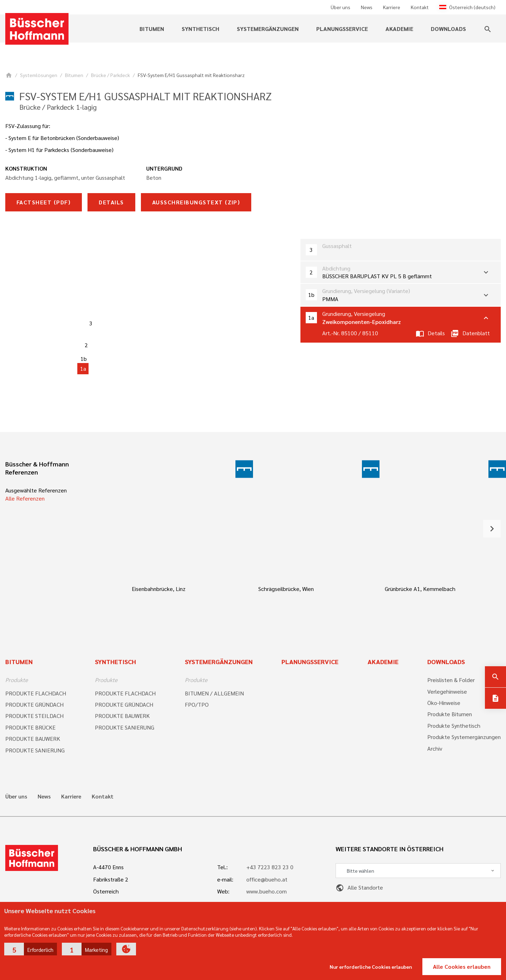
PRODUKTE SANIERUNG (35, 750)
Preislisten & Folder (451, 680)
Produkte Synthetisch (454, 726)
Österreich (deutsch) (467, 7)
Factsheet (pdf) (44, 202)
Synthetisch (200, 29)
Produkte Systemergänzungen (464, 737)
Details (111, 202)
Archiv (435, 748)
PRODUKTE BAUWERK (33, 739)
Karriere (392, 7)
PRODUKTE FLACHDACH (36, 693)
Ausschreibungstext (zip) (196, 202)
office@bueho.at (267, 879)
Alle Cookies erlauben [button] (462, 966)
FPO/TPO (197, 704)
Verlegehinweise (447, 691)
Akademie (399, 29)
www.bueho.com (267, 891)
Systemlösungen (39, 75)
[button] (31, 949)
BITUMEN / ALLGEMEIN (214, 693)
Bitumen (152, 29)
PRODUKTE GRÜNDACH (34, 704)
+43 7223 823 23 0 (270, 867)
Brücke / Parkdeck (111, 75)
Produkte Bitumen (450, 714)
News (367, 7)
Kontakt (420, 7)
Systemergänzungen (268, 29)
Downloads (448, 29)
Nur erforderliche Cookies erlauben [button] (371, 967)
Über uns (340, 7)
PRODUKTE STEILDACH (34, 716)
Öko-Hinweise (444, 703)
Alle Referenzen (25, 498)
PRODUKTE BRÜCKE (30, 727)
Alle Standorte (359, 887)
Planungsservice (342, 29)
